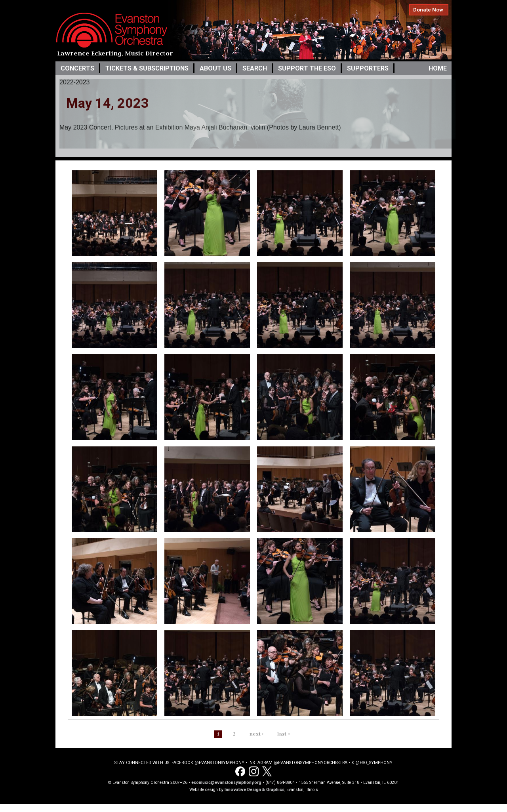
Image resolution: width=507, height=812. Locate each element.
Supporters (368, 68)
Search (255, 68)
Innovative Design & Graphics (254, 790)
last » (284, 734)
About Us (215, 68)
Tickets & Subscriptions (147, 68)
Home (438, 68)
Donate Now (428, 10)
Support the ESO (307, 68)
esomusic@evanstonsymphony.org (226, 782)
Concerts (77, 68)
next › (256, 734)
